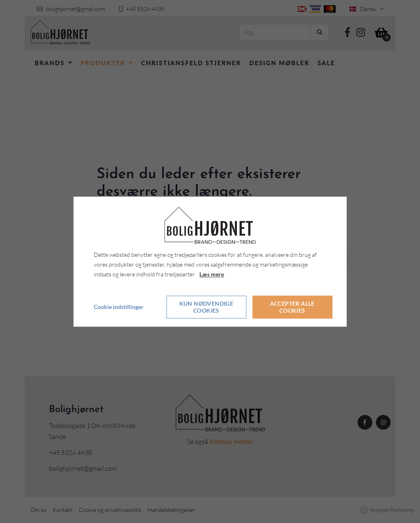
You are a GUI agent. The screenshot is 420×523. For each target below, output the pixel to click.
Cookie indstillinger (119, 307)
